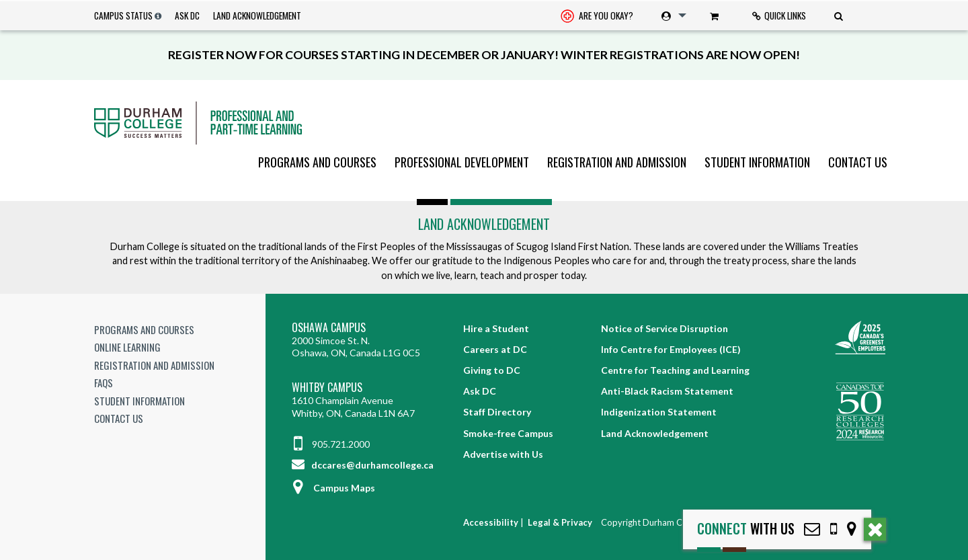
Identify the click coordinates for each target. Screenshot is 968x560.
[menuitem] (597, 16)
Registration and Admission (617, 162)
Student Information (757, 162)
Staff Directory (497, 412)
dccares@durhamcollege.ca (363, 465)
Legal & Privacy (560, 522)
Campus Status (123, 15)
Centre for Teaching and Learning (675, 370)
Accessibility (491, 522)
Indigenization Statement (659, 412)
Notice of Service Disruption (664, 328)
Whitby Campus (327, 388)
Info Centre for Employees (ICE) (671, 349)
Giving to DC (492, 370)
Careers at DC (495, 349)
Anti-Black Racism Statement (667, 391)
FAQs (104, 383)
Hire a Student (496, 328)
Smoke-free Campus (508, 433)
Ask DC (187, 15)
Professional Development (462, 162)
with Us (746, 529)
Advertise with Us (503, 454)
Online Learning (127, 347)
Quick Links (779, 15)
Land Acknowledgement (257, 15)
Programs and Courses (317, 162)
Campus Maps (333, 488)
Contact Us (858, 162)
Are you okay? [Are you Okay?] (597, 17)
